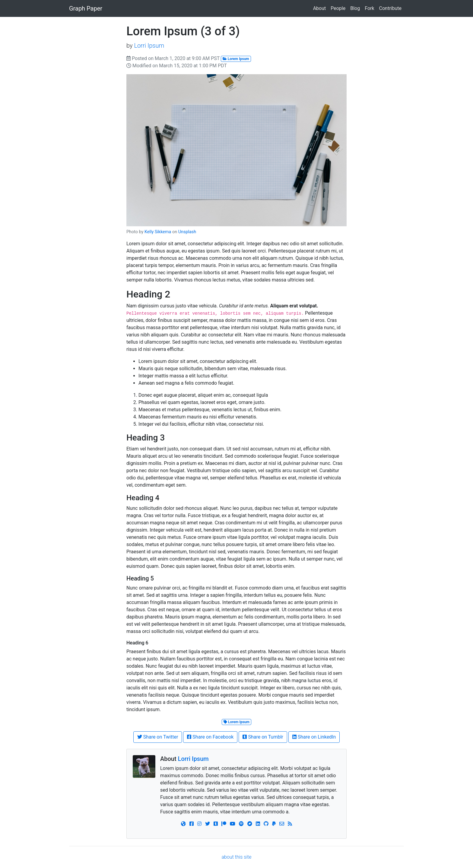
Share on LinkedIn (314, 737)
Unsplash (187, 232)
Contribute (390, 8)
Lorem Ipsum (236, 59)
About (320, 8)
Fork (369, 8)
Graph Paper (86, 8)
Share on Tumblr (263, 737)
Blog (355, 8)
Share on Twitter (158, 737)
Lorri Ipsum (149, 46)
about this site (237, 857)
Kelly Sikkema (158, 232)
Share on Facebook (210, 737)
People (338, 8)
